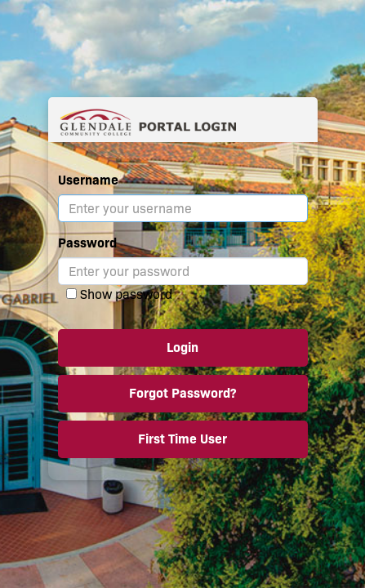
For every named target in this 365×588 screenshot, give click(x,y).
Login (182, 347)
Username (88, 180)
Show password (126, 294)
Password (87, 243)
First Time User (182, 439)
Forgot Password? (182, 393)
